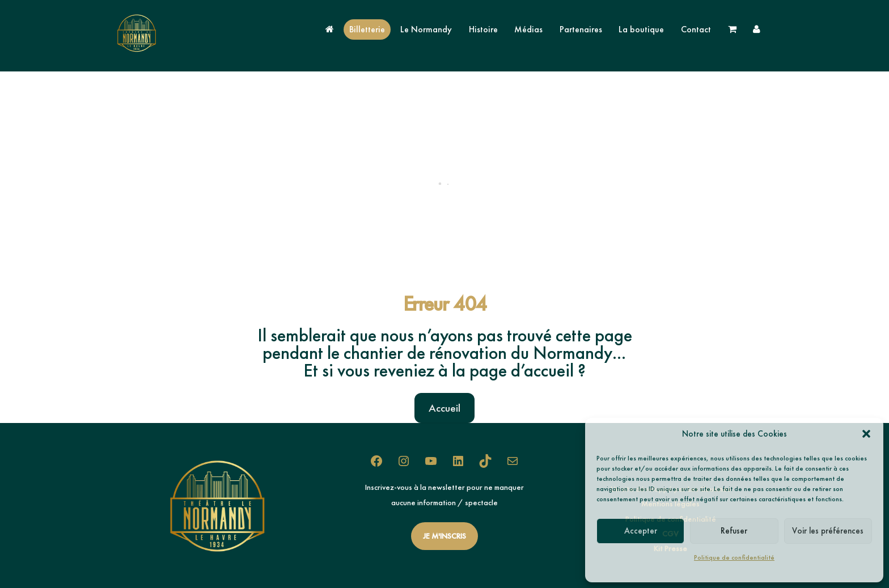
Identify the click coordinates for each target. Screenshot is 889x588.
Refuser (734, 531)
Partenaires (581, 29)
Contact (696, 29)
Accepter (641, 531)
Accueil (444, 408)
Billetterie (367, 29)
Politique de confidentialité (734, 557)
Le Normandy (426, 29)
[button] (866, 434)
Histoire (483, 29)
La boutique (641, 29)
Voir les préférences (828, 531)
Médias (528, 29)
